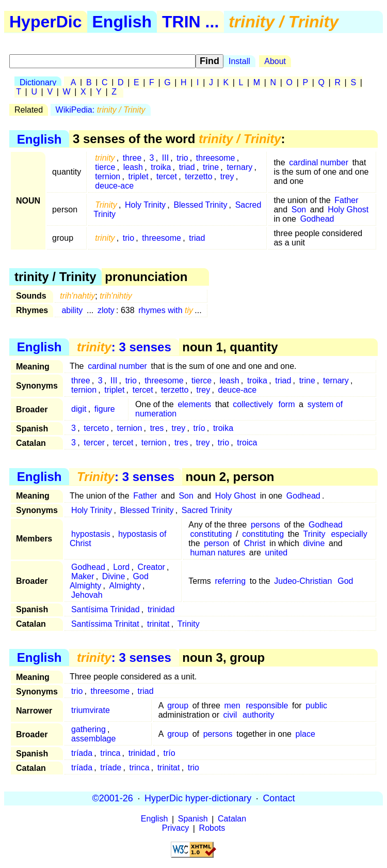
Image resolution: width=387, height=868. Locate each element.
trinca (110, 753)
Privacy (175, 828)
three (132, 158)
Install (239, 61)
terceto (96, 428)
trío (199, 428)
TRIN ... (190, 22)
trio (182, 158)
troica (247, 443)
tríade (111, 768)
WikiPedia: (101, 110)
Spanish (193, 819)
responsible (267, 706)
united (277, 553)
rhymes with (166, 310)
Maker (83, 576)
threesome (216, 158)
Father (346, 200)
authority (258, 715)
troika (161, 167)
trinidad (161, 609)
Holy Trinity (145, 205)
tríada (82, 753)
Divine (114, 576)
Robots (212, 828)
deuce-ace (114, 186)
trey (227, 176)
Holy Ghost (348, 210)
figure (105, 409)
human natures (217, 553)
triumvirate (91, 710)
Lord (121, 567)
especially (349, 534)
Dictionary (38, 82)
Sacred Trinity (207, 510)
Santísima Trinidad (106, 609)
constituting (211, 534)
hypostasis (91, 534)
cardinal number (319, 162)
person (216, 543)
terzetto (198, 176)
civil (230, 715)
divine (314, 543)
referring (230, 581)
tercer (94, 443)
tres (157, 428)
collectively (253, 404)
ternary (239, 167)
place (305, 734)
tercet (167, 176)
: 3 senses (124, 347)
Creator (151, 567)
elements (194, 404)
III (165, 158)
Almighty (125, 586)
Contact (279, 798)
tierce (105, 167)
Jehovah (87, 595)
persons (265, 525)
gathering (88, 729)
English (122, 22)
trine (211, 167)
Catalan (232, 819)
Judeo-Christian (303, 581)
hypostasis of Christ (118, 539)
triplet (139, 176)
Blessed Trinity (200, 205)
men (232, 706)
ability (72, 310)
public (316, 706)
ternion (108, 176)
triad (187, 167)
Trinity (315, 534)
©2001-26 (113, 798)
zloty (106, 310)
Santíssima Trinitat (105, 624)
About (275, 61)
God (345, 581)
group (178, 706)
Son (299, 210)
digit (79, 409)
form (286, 404)
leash (133, 167)
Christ (255, 543)
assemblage (93, 739)
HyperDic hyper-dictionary (198, 798)
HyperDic (46, 22)
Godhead (317, 219)
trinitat (158, 624)
